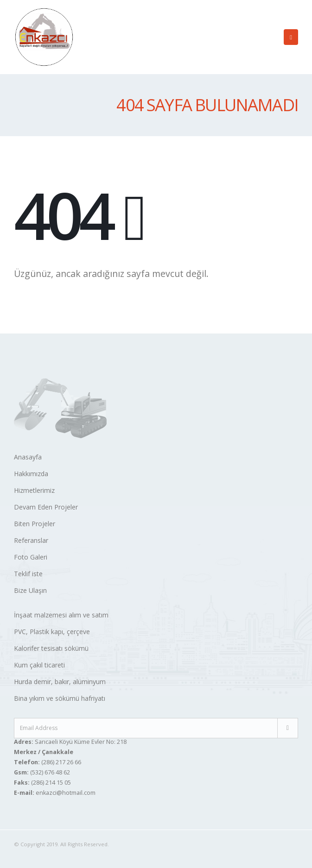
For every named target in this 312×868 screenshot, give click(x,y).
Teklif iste (28, 574)
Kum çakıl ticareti (39, 665)
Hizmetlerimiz (34, 490)
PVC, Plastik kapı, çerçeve (52, 632)
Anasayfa (28, 457)
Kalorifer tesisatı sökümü (51, 648)
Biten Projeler (35, 524)
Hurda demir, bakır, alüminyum (60, 682)
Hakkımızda (31, 474)
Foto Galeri (31, 557)
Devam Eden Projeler (46, 507)
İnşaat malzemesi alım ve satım (61, 615)
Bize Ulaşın (30, 590)
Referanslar (31, 540)
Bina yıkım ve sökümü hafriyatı (60, 698)
